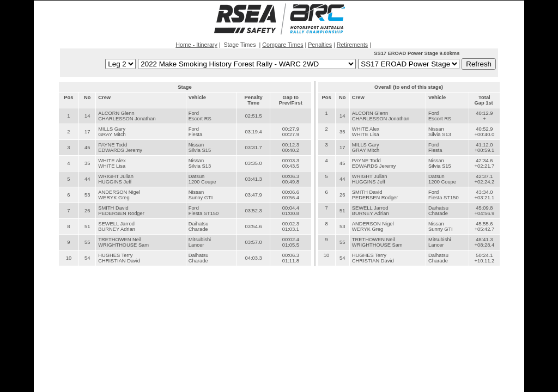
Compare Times (283, 45)
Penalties (320, 45)
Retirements (352, 45)
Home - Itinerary (196, 45)
